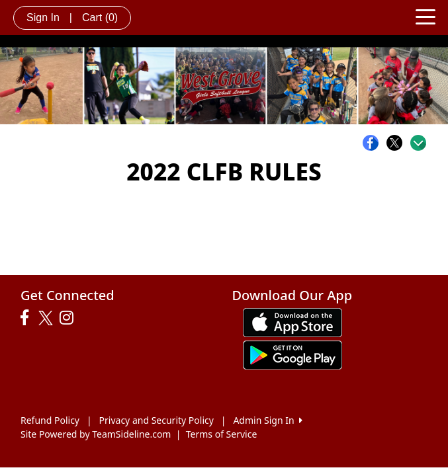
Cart (100, 18)
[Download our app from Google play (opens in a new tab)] (292, 354)
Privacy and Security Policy (157, 420)
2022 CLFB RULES (224, 171)
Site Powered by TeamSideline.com (96, 434)
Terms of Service (222, 434)
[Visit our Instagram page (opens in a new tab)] (70, 318)
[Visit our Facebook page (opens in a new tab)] (28, 318)
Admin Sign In (267, 420)
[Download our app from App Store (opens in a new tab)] (292, 322)
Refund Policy (50, 420)
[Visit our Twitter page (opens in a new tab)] (47, 318)
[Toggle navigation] (426, 16)
